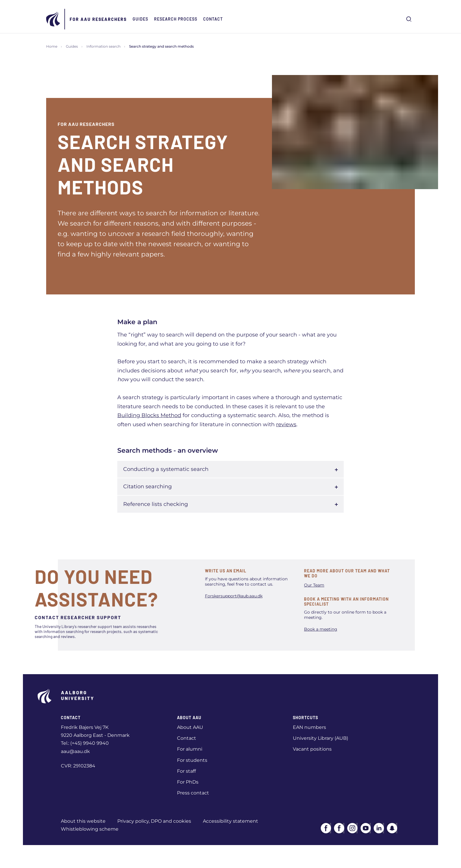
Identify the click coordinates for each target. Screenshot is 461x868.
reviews (286, 424)
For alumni (190, 749)
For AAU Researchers (98, 19)
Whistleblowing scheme (90, 829)
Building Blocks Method (149, 415)
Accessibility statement (230, 821)
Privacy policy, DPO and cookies (154, 821)
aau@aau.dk (75, 751)
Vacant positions (312, 749)
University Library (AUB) (320, 738)
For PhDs (188, 782)
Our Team (314, 585)
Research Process (176, 19)
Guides (140, 19)
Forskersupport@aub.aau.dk (234, 596)
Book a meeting (321, 629)
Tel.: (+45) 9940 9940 (85, 743)
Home (52, 46)
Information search (103, 46)
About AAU (190, 727)
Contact (213, 19)
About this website (83, 821)
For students (192, 760)
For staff (186, 771)
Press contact (193, 793)
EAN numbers (309, 727)
